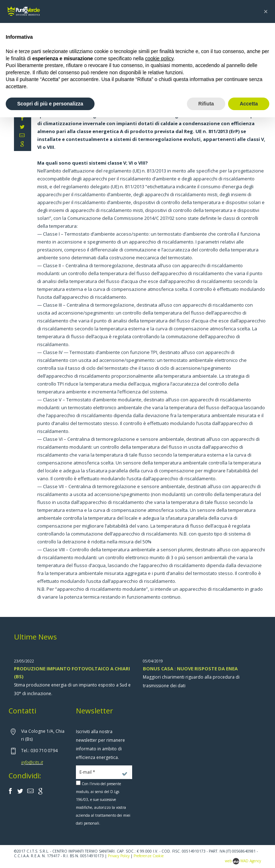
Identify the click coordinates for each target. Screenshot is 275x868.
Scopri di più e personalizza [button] (50, 104)
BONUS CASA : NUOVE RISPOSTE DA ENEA (190, 669)
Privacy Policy (119, 856)
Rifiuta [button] (206, 104)
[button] (266, 11)
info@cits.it (32, 762)
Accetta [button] (249, 104)
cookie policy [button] (159, 58)
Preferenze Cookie (149, 856)
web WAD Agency (243, 861)
